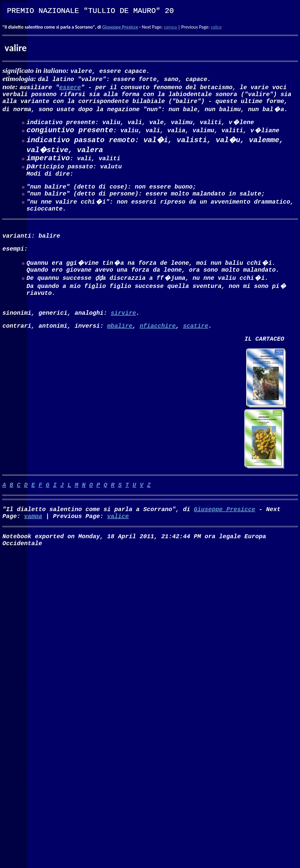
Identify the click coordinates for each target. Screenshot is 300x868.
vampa (170, 27)
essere (70, 87)
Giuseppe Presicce (120, 27)
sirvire (123, 329)
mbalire (120, 343)
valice (216, 27)
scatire (196, 343)
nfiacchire (158, 343)
